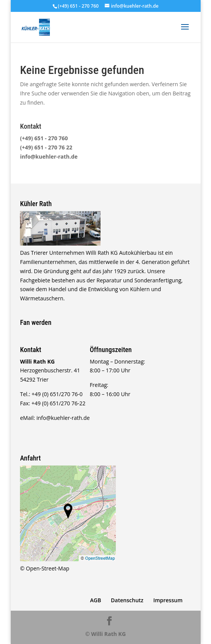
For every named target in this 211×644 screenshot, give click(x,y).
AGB (96, 600)
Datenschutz (127, 600)
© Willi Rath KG (105, 634)
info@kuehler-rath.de (49, 156)
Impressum (168, 600)
